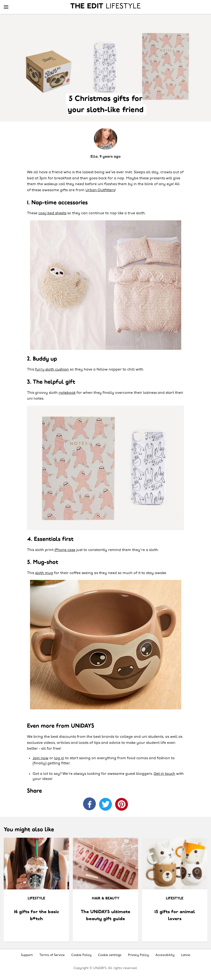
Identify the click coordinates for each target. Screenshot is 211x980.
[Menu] (6, 7)
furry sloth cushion (52, 370)
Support (27, 955)
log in (59, 758)
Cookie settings (110, 955)
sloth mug (44, 573)
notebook (67, 393)
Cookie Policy (81, 955)
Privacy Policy (138, 955)
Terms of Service (52, 955)
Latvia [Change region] (186, 955)
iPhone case (65, 550)
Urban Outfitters (100, 190)
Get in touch (164, 774)
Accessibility (165, 955)
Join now (40, 758)
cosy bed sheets (52, 213)
